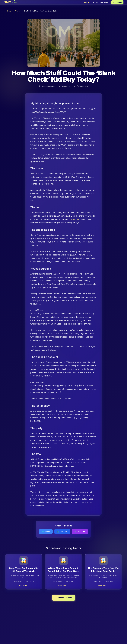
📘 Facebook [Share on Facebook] (62, 532)
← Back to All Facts (64, 598)
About (95, 2)
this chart (75, 219)
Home (10, 11)
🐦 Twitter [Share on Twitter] (46, 532)
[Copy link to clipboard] (80, 532)
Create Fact (117, 2)
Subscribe (104, 2)
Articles (87, 2)
